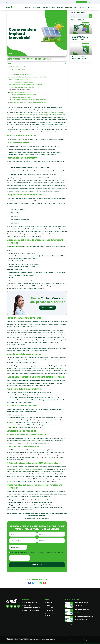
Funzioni (28, 7)
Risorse (83, 7)
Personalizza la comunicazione (18, 72)
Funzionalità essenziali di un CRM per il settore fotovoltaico (25, 85)
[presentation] (20, 558)
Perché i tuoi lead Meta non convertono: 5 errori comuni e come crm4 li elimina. (80, 38)
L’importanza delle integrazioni (18, 92)
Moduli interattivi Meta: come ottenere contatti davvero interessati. (80, 58)
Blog (76, 7)
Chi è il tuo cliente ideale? (18, 69)
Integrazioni (37, 7)
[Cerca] (90, 16)
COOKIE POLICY (82, 640)
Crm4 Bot (46, 7)
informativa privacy (22, 553)
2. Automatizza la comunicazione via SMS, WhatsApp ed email (29, 100)
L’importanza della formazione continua (22, 82)
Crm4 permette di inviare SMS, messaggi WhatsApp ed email (25, 469)
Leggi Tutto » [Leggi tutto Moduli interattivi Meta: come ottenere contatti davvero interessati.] (77, 613)
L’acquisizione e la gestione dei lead (19, 75)
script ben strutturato (16, 247)
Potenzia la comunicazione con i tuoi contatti (24, 95)
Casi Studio (69, 7)
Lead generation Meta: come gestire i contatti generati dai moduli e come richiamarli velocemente (84, 618)
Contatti (91, 7)
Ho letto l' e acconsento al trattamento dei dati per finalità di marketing (37, 553)
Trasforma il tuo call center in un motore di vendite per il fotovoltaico (28, 102)
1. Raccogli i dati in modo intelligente (22, 97)
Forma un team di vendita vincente (19, 80)
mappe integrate (13, 427)
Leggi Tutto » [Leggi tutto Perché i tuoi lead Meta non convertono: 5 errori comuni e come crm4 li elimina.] (77, 607)
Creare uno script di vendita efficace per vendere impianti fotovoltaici (28, 77)
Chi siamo (60, 7)
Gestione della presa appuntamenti (21, 90)
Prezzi (53, 7)
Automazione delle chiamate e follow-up (23, 87)
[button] (66, 63)
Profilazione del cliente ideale (17, 67)
